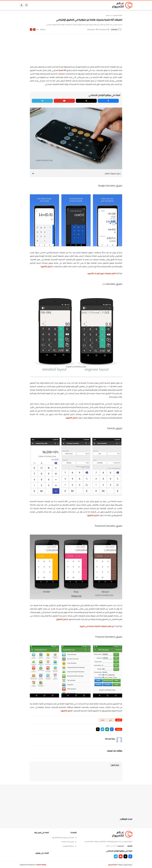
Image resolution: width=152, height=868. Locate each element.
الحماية (74, 5)
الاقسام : (130, 846)
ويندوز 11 (89, 5)
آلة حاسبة (62, 70)
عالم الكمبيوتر (112, 865)
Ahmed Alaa (114, 29)
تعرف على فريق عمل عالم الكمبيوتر (64, 837)
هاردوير (35, 5)
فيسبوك (81, 5)
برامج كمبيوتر (104, 5)
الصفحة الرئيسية (117, 15)
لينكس (67, 5)
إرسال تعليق (115, 765)
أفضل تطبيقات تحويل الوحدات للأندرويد (101, 273)
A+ (34, 29)
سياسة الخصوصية (70, 846)
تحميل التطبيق (47, 266)
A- (31, 29)
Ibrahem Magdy (41, 865)
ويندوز (96, 5)
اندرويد (55, 5)
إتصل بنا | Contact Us (69, 842)
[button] (112, 729)
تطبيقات (102, 720)
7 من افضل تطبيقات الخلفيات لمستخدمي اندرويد (98, 626)
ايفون (49, 5)
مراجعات (42, 5)
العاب (61, 5)
